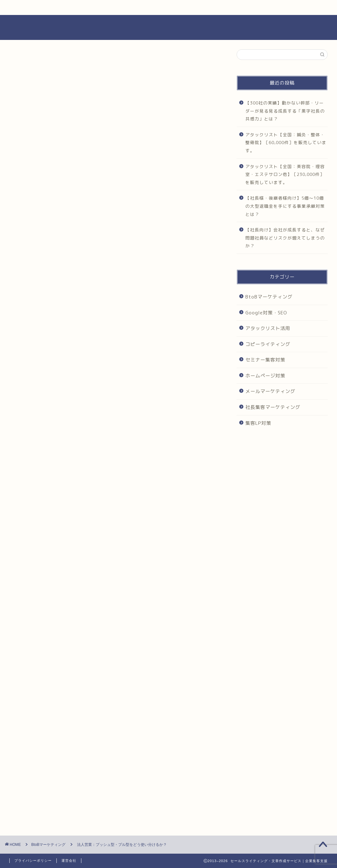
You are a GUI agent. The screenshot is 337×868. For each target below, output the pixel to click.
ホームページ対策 (265, 376)
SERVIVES (123, 7)
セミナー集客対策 (265, 360)
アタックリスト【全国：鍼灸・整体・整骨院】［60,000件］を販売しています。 (286, 143)
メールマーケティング (270, 391)
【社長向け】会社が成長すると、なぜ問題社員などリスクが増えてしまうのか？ (285, 238)
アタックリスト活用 (268, 328)
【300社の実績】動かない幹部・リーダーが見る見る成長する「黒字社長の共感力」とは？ (285, 111)
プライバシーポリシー (33, 861)
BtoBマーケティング (38, 62)
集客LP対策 (258, 423)
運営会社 (69, 861)
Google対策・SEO (266, 313)
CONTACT (273, 7)
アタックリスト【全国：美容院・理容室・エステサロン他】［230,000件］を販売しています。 (285, 174)
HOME (47, 7)
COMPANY (198, 7)
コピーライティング (268, 344)
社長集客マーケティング (273, 407)
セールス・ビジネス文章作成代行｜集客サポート (169, 27)
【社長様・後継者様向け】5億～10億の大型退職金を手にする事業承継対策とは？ (285, 206)
